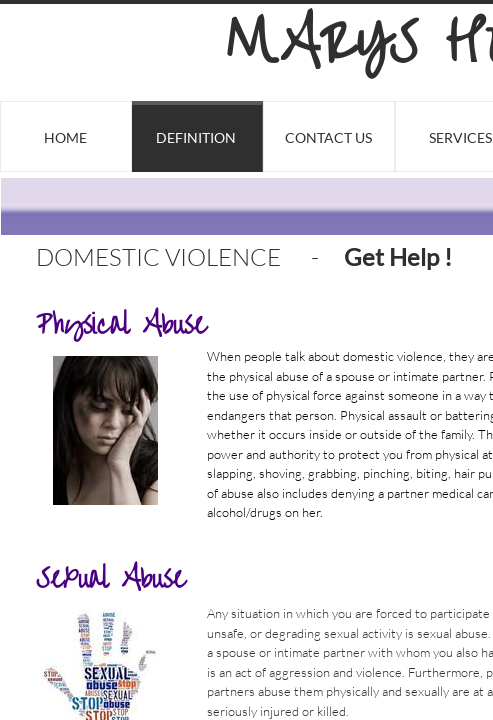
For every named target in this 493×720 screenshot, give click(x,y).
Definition (196, 137)
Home (65, 137)
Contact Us (328, 137)
